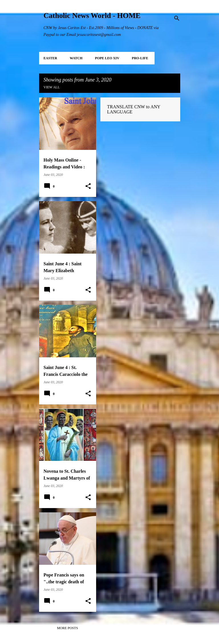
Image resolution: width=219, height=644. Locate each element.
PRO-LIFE (140, 58)
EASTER (50, 58)
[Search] (177, 18)
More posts (68, 628)
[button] (88, 186)
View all (52, 87)
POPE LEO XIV (107, 58)
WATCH (76, 58)
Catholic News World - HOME (92, 16)
